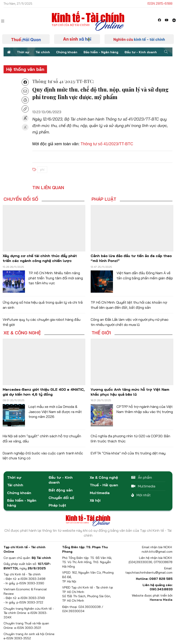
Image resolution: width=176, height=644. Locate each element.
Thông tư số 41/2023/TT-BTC (107, 144)
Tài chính (43, 52)
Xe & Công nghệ (22, 333)
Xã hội (95, 500)
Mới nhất (141, 495)
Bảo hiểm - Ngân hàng (101, 52)
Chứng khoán (67, 52)
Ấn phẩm (142, 477)
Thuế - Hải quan (104, 485)
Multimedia (100, 493)
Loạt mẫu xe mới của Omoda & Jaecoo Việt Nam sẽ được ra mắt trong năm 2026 (55, 412)
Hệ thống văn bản (25, 69)
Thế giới (101, 333)
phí (42, 170)
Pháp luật (104, 199)
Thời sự (23, 52)
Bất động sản (61, 490)
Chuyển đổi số (21, 199)
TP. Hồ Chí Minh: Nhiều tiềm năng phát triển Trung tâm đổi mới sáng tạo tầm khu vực (56, 278)
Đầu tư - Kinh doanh (141, 52)
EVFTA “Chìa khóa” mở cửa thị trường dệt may (128, 453)
